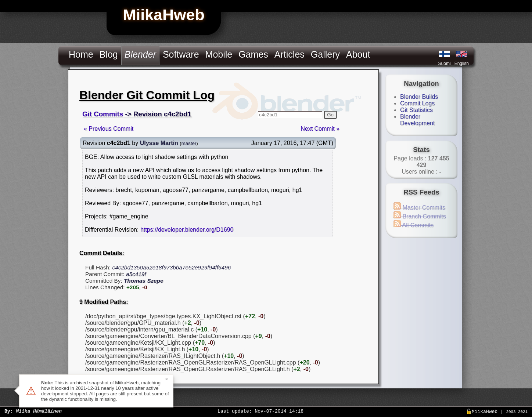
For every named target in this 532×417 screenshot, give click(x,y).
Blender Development (417, 120)
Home (81, 54)
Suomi (445, 64)
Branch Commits (420, 216)
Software (181, 54)
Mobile (219, 54)
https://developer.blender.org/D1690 (187, 230)
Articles (290, 54)
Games (253, 54)
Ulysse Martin (159, 143)
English (462, 64)
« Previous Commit (109, 129)
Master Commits (419, 208)
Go (330, 115)
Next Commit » (320, 129)
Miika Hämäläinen (39, 411)
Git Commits (103, 114)
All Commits (414, 225)
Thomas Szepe (144, 281)
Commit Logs (417, 103)
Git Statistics (416, 110)
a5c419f (136, 274)
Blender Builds (419, 97)
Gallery (325, 54)
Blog (109, 54)
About (358, 54)
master (189, 143)
